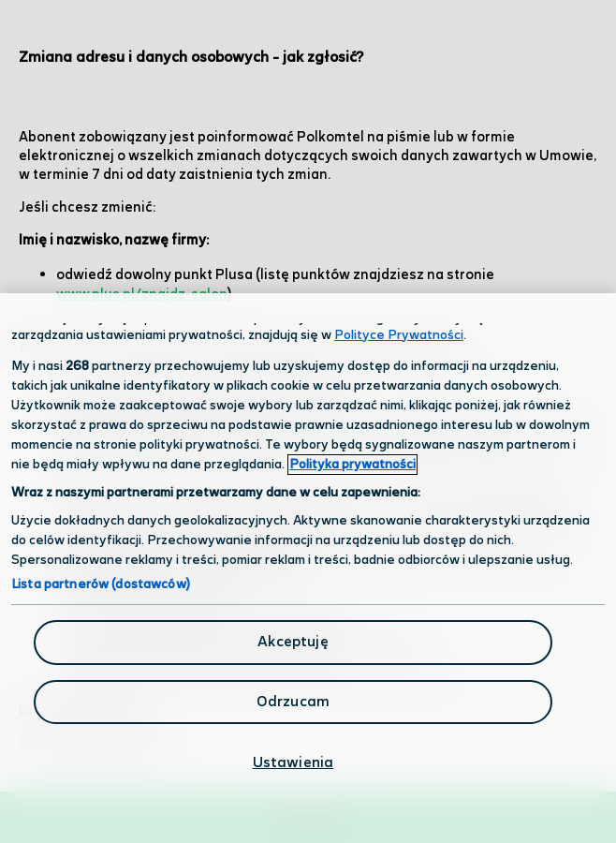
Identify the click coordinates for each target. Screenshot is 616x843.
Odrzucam (293, 702)
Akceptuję (293, 642)
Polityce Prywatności (399, 335)
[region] (308, 568)
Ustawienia (293, 763)
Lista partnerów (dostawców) (101, 584)
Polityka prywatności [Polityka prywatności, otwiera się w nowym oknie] (352, 465)
